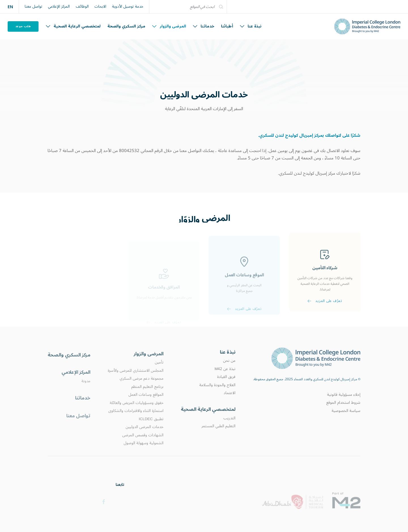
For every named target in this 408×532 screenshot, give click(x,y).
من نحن (229, 369)
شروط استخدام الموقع (343, 410)
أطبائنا (227, 26)
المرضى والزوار (169, 26)
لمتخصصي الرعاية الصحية (73, 26)
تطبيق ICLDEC (151, 429)
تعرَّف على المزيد (325, 316)
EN (10, 7)
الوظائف (82, 7)
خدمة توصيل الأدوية (128, 7)
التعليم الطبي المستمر (218, 435)
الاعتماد (229, 401)
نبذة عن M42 (225, 377)
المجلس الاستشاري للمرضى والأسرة (136, 381)
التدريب (229, 427)
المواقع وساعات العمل (146, 405)
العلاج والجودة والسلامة (217, 393)
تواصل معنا (33, 7)
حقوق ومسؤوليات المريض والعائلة (137, 413)
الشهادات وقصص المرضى (143, 445)
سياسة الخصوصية (346, 418)
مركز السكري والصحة (126, 26)
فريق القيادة (226, 385)
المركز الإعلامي (59, 7)
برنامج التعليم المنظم (147, 397)
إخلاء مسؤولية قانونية (344, 402)
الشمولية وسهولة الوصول (144, 453)
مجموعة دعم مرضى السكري (142, 389)
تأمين (159, 373)
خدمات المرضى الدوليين (144, 437)
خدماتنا (204, 26)
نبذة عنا (251, 26)
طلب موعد (23, 26)
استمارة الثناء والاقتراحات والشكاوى (136, 421)
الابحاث (100, 7)
